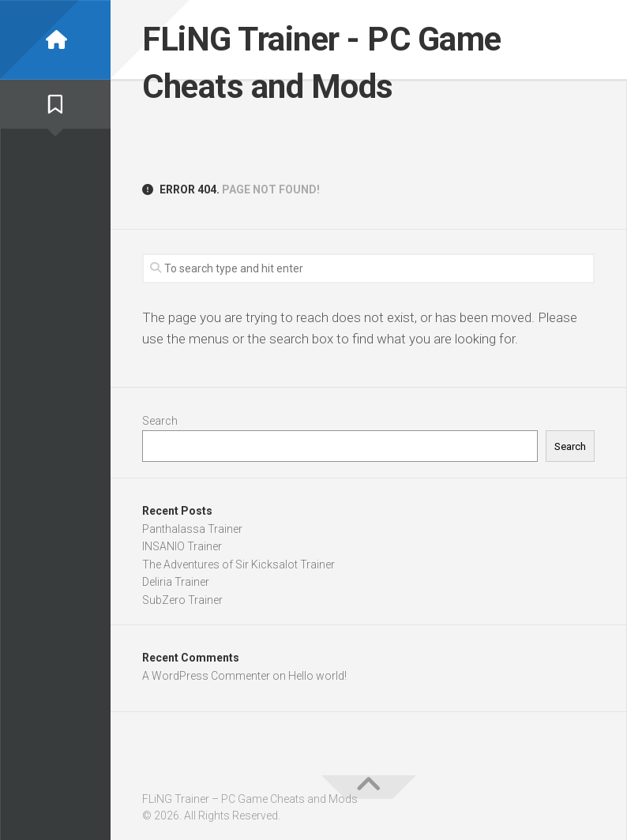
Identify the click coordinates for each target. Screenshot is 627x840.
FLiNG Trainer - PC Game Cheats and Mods (322, 63)
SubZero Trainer (182, 600)
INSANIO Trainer (182, 546)
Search (160, 421)
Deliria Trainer (176, 582)
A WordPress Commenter (206, 676)
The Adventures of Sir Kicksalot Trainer (238, 564)
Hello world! (317, 676)
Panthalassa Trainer (192, 529)
